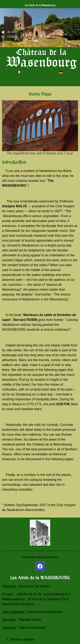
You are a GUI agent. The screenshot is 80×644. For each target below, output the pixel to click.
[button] (40, 79)
